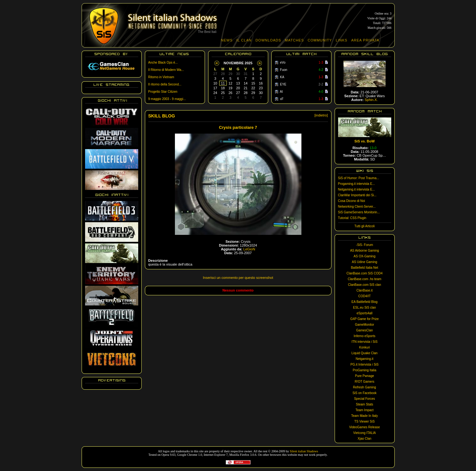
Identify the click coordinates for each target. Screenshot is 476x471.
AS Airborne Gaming (365, 251)
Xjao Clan (365, 439)
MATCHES (294, 40)
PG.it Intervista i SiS (365, 364)
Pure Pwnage (364, 376)
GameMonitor (365, 325)
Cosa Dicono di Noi (352, 201)
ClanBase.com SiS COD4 (365, 273)
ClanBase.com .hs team (364, 279)
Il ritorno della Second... (165, 84)
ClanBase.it (365, 290)
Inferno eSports (364, 336)
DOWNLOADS (268, 40)
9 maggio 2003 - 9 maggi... (167, 99)
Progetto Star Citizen (163, 92)
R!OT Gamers (364, 382)
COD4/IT (365, 296)
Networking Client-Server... (357, 207)
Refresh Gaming (365, 387)
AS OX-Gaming (365, 256)
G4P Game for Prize (365, 319)
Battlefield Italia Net (364, 268)
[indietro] (321, 115)
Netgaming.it (364, 359)
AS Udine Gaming (364, 262)
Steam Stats (364, 404)
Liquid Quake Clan (364, 353)
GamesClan (365, 330)
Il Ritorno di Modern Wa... (166, 70)
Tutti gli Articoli (364, 226)
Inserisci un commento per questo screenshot (238, 278)
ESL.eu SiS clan (364, 308)
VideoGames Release (365, 427)
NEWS (227, 40)
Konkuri (365, 347)
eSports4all (364, 313)
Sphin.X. (371, 100)
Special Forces (364, 399)
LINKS (342, 40)
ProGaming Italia (364, 370)
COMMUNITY (320, 40)
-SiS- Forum (365, 245)
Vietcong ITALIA (365, 433)
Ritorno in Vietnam (161, 77)
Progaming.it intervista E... (357, 184)
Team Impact (365, 410)
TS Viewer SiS (364, 421)
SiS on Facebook (364, 393)
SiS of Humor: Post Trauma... (359, 178)
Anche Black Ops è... (163, 63)
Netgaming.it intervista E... (357, 189)
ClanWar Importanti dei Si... (357, 195)
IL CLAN (244, 40)
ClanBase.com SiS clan (365, 285)
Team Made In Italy (364, 416)
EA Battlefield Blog (364, 302)
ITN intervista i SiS (364, 342)
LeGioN (249, 249)
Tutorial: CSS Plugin (352, 218)
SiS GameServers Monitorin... (359, 212)
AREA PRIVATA (365, 40)
